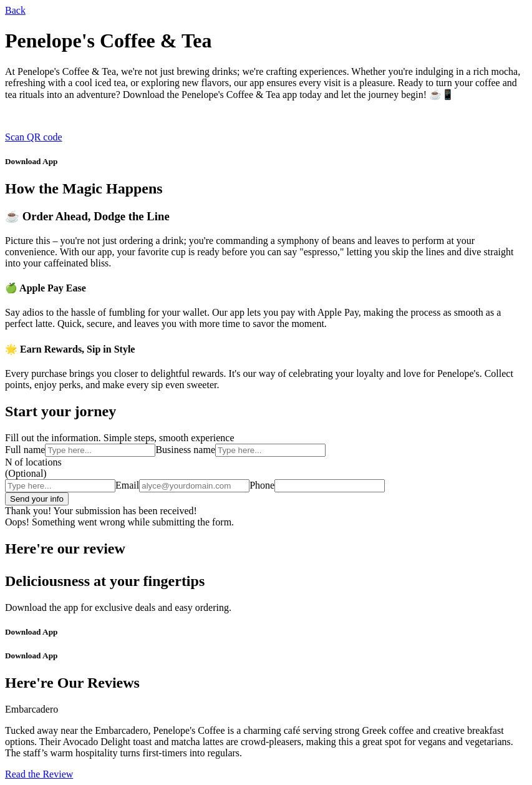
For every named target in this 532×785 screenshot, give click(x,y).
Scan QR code (34, 137)
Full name (25, 450)
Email (127, 485)
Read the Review (39, 774)
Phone (262, 485)
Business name (185, 450)
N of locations (33, 462)
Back (15, 10)
